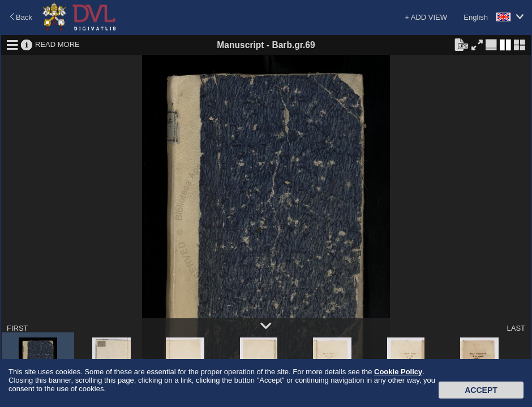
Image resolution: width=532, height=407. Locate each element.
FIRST (18, 328)
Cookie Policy (398, 372)
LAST (516, 328)
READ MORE (57, 44)
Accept (481, 390)
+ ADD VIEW (426, 17)
